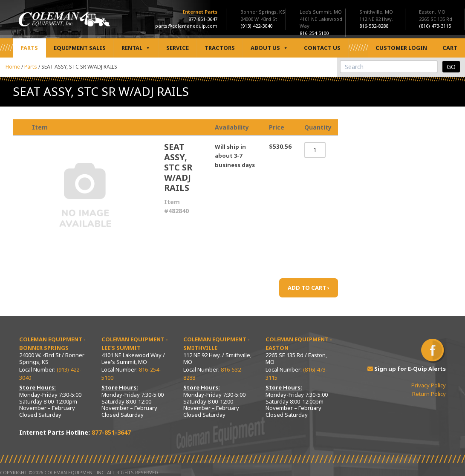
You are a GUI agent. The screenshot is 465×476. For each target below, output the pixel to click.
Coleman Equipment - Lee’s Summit (135, 343)
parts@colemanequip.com (186, 26)
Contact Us (322, 48)
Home (13, 67)
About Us (269, 48)
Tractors (220, 48)
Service (178, 48)
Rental (136, 48)
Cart (450, 48)
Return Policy (429, 394)
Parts (29, 48)
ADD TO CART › (309, 288)
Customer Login (401, 48)
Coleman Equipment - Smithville (217, 343)
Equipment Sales (80, 48)
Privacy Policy (429, 385)
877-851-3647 (203, 19)
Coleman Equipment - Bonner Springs (52, 343)
